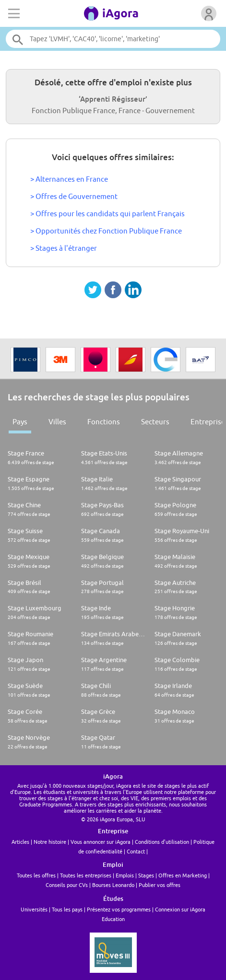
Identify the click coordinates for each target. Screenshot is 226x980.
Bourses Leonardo (113, 885)
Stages (146, 875)
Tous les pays (67, 909)
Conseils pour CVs (67, 885)
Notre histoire (50, 842)
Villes (57, 422)
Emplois (125, 875)
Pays (20, 422)
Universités (34, 909)
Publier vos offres (160, 885)
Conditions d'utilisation (162, 842)
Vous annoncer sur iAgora (101, 842)
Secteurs (155, 422)
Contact (136, 851)
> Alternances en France (69, 179)
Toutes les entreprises (86, 875)
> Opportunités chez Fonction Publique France (106, 231)
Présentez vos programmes (119, 909)
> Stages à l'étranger (64, 248)
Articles (20, 842)
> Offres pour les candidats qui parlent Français (107, 214)
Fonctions (104, 422)
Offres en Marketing (183, 875)
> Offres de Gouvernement (74, 196)
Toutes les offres (36, 875)
